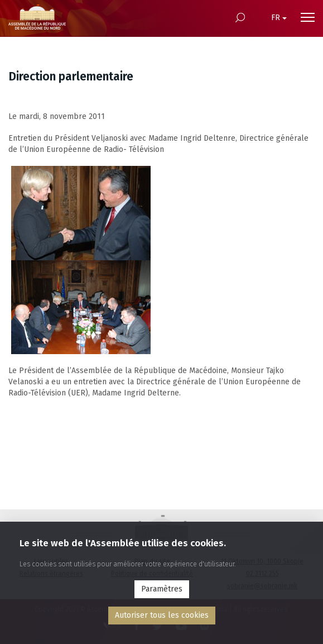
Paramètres (162, 589)
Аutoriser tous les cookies (162, 615)
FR (279, 18)
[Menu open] (308, 18)
